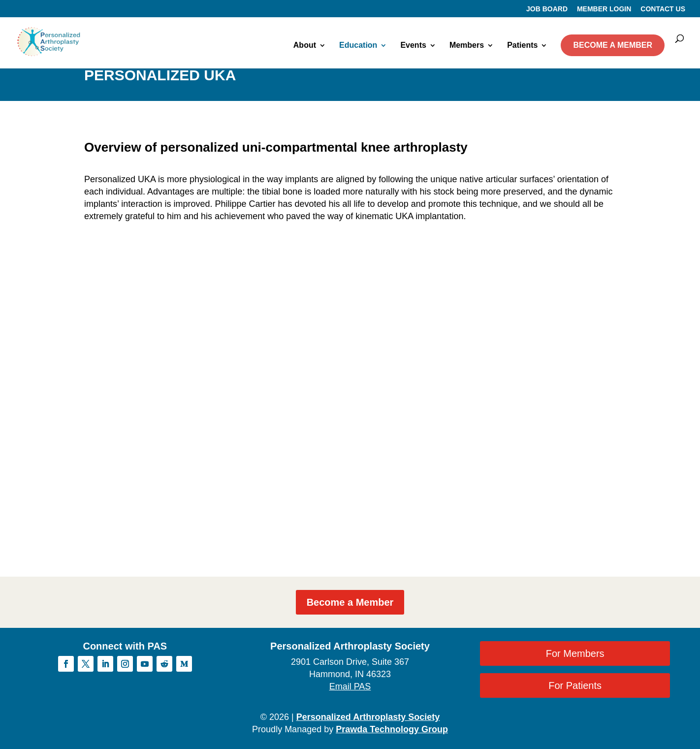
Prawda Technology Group (392, 729)
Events (413, 46)
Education (358, 46)
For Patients (575, 685)
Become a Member (350, 602)
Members (467, 46)
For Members (575, 653)
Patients (522, 46)
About (305, 46)
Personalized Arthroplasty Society (368, 717)
